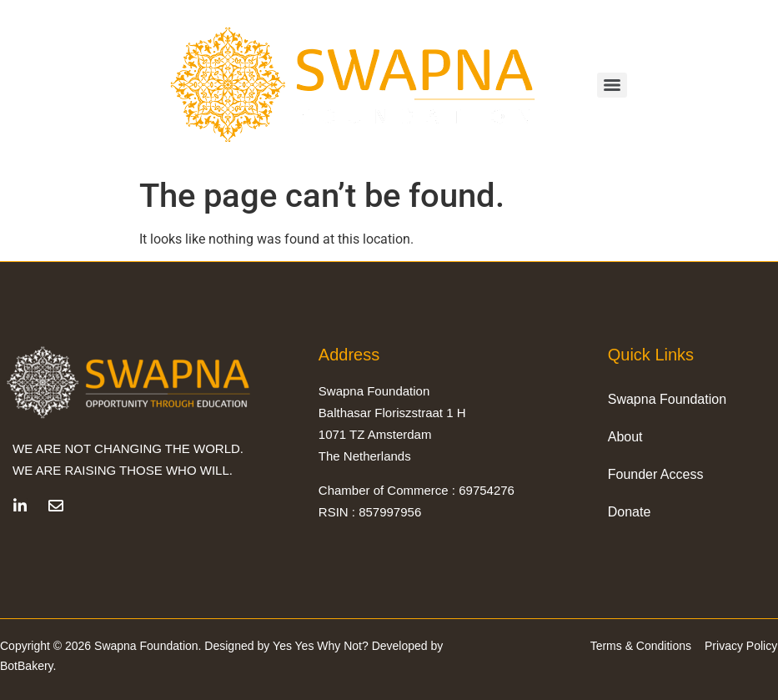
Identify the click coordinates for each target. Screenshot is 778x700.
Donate (630, 511)
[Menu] (612, 85)
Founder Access (656, 473)
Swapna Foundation (667, 398)
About (625, 436)
